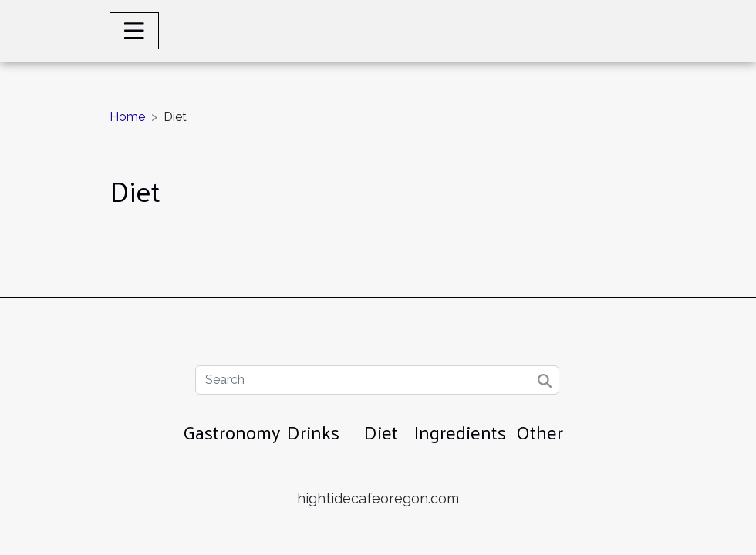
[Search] (377, 380)
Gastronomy (231, 432)
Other (540, 432)
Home (127, 117)
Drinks (313, 432)
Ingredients (460, 432)
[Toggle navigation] (134, 31)
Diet (381, 432)
